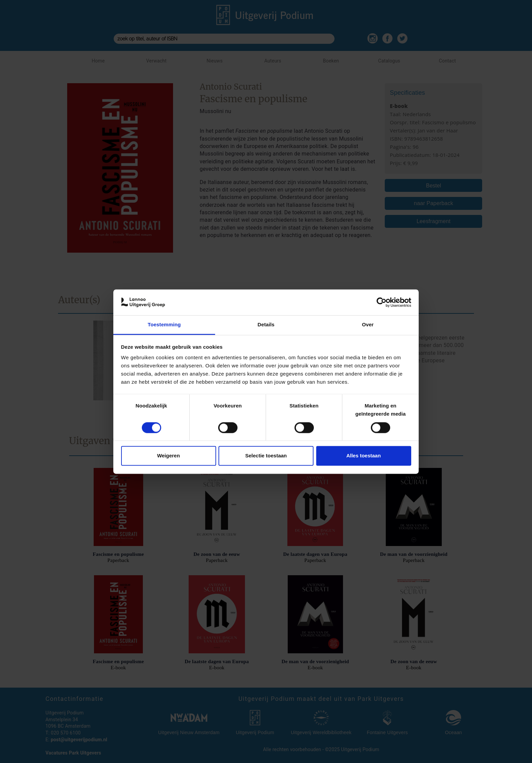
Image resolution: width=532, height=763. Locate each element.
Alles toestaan (364, 456)
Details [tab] (266, 325)
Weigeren (168, 456)
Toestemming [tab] (164, 325)
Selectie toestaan (266, 456)
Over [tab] (368, 325)
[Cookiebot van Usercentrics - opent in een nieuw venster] (382, 302)
